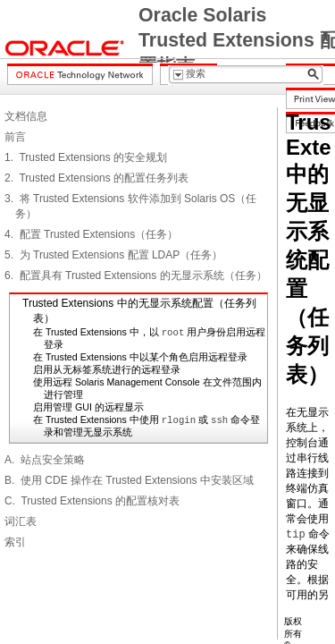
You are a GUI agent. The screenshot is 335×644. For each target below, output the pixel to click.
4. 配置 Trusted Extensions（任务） (91, 234)
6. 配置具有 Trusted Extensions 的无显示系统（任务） (136, 275)
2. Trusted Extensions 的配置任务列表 (96, 178)
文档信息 (26, 116)
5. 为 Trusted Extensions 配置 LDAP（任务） (113, 255)
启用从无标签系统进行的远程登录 (107, 369)
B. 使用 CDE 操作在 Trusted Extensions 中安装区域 (129, 480)
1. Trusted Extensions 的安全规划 (86, 157)
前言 (15, 137)
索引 (15, 542)
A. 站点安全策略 (45, 460)
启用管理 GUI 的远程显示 (88, 407)
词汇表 (21, 521)
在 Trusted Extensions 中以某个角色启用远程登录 (140, 357)
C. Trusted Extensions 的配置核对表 (92, 501)
